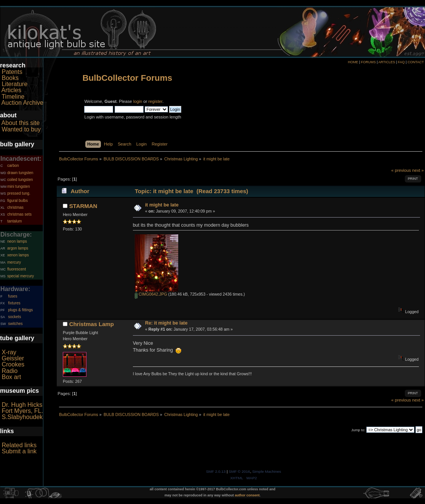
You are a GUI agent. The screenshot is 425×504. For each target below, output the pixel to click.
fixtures (14, 303)
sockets (14, 317)
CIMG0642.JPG (151, 294)
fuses (13, 296)
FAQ (401, 62)
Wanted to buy (21, 129)
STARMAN (83, 206)
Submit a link (19, 451)
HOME (353, 62)
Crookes (13, 364)
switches (15, 324)
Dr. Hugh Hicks (22, 405)
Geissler (13, 358)
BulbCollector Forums (127, 78)
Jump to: (358, 430)
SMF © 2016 (240, 471)
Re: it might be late (166, 323)
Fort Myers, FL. (22, 411)
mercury (14, 262)
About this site (21, 123)
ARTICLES (387, 62)
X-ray (9, 352)
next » (418, 170)
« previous (401, 170)
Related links (19, 445)
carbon (13, 166)
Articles (11, 90)
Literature (14, 84)
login (138, 101)
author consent (247, 495)
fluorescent (17, 269)
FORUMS (368, 62)
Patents (12, 72)
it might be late (162, 205)
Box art (11, 377)
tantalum (14, 221)
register (156, 101)
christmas (15, 207)
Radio (10, 371)
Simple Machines (267, 471)
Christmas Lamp (92, 324)
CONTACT (416, 62)
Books (10, 78)
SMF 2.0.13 (216, 471)
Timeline (13, 97)
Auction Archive (22, 103)
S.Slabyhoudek (22, 417)
